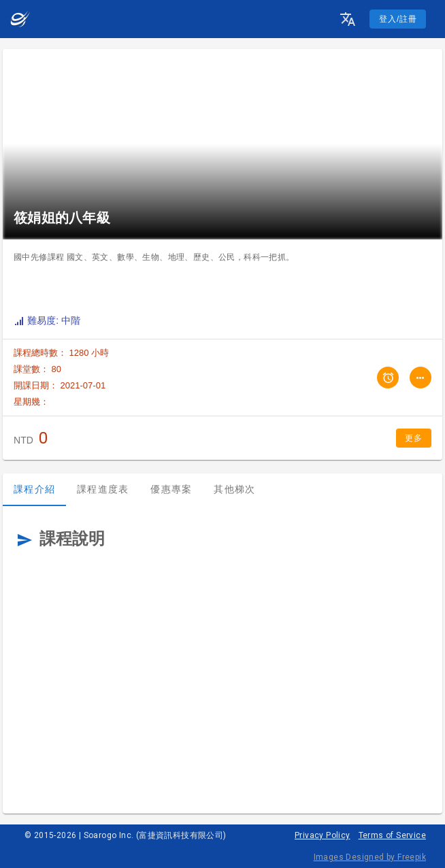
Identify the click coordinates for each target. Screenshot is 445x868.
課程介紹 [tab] (34, 489)
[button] (348, 19)
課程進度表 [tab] (103, 489)
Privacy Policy (323, 835)
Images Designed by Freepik (370, 857)
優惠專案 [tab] (171, 489)
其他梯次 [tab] (234, 489)
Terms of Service (392, 835)
